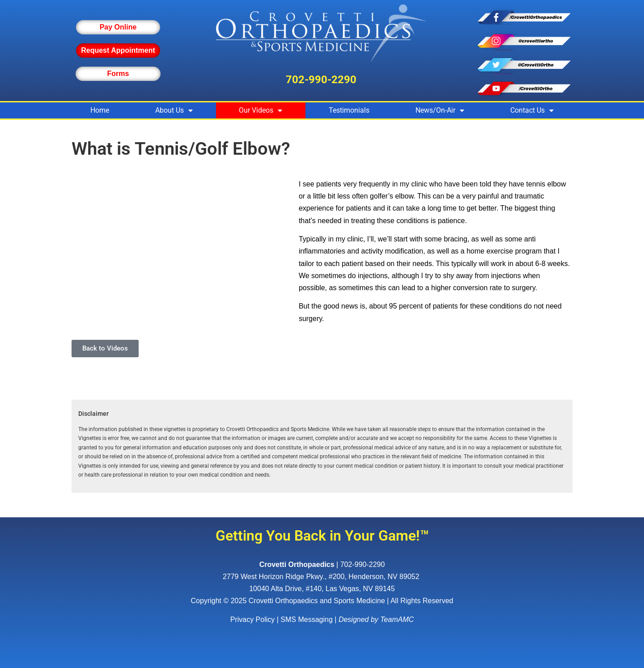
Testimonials (349, 110)
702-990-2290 (321, 80)
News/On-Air (440, 110)
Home (100, 110)
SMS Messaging (307, 619)
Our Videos (261, 110)
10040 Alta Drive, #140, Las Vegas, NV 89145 (322, 589)
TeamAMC (397, 619)
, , (322, 577)
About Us (174, 110)
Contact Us (532, 110)
